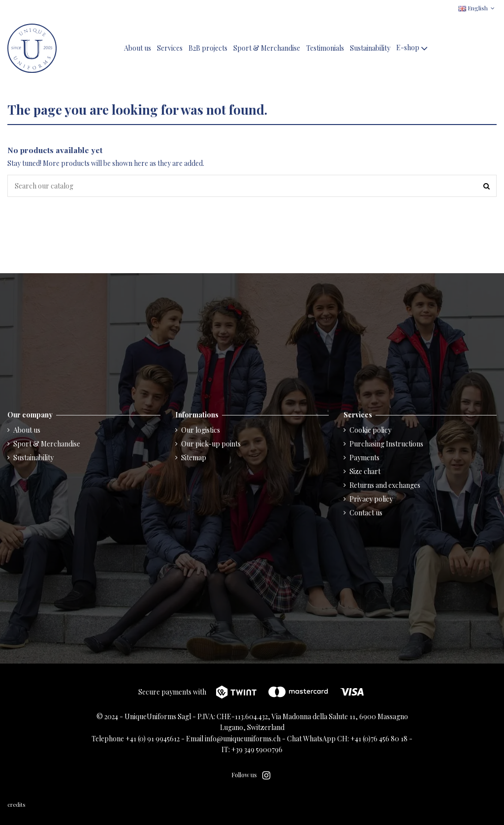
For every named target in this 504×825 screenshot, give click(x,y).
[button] (413, 48)
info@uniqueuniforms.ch (243, 739)
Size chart (365, 471)
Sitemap (194, 458)
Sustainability (33, 458)
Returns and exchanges (385, 485)
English (477, 8)
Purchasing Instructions (386, 444)
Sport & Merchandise (47, 444)
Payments (364, 458)
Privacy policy (371, 499)
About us (27, 430)
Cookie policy (370, 430)
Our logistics (201, 430)
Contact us (366, 513)
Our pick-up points (211, 444)
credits (17, 805)
